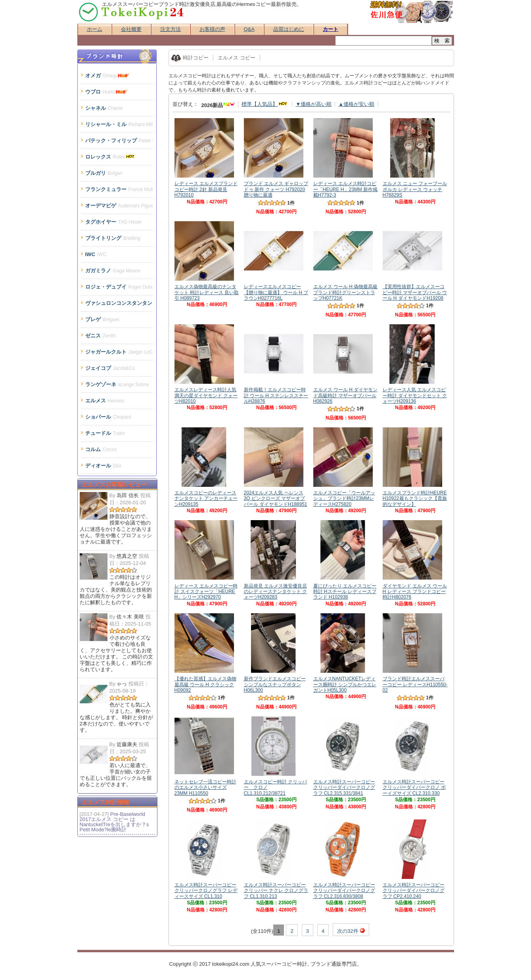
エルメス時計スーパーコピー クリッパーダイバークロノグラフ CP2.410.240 (414, 888)
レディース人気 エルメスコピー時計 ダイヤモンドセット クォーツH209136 (415, 393)
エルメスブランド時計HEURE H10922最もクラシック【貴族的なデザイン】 (415, 496)
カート (331, 29)
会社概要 (131, 29)
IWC (96, 254)
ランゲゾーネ (117, 384)
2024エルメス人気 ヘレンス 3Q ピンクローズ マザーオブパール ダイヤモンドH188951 (276, 496)
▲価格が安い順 (356, 104)
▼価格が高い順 (313, 104)
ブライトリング (113, 238)
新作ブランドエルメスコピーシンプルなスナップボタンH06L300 (275, 682)
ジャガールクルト (119, 352)
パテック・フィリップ (119, 141)
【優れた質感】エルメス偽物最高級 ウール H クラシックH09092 (205, 682)
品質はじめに (289, 29)
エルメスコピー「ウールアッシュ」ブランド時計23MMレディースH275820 (344, 496)
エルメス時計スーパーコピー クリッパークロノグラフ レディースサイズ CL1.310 (206, 888)
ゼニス (101, 336)
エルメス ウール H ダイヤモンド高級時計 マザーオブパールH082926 (346, 393)
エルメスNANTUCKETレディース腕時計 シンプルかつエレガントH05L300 (345, 682)
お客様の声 (212, 29)
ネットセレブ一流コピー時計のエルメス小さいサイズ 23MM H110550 (205, 785)
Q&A (249, 29)
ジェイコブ (110, 368)
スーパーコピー (279, 964)
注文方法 (171, 29)
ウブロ (107, 92)
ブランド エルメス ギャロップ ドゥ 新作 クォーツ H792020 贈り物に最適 (276, 187)
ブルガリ (104, 173)
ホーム (95, 29)
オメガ (108, 76)
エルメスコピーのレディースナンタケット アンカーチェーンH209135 (206, 496)
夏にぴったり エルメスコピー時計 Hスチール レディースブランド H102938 (345, 589)
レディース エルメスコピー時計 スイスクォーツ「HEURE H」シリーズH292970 (206, 589)
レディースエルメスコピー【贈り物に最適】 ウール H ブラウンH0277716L (276, 290)
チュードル (105, 433)
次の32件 (351, 931)
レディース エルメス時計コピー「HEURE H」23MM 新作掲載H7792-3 (346, 187)
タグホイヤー (114, 222)
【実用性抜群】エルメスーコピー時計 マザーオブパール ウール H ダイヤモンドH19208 (415, 290)
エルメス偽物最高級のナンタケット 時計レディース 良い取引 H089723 (207, 290)
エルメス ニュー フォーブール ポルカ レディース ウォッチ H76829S (415, 187)
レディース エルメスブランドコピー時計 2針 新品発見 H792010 (206, 187)
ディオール (104, 466)
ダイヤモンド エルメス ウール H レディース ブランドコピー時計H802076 (415, 589)
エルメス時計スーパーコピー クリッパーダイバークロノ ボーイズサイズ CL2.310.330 (414, 785)
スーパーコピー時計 (132, 12)
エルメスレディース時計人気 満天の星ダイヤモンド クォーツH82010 (206, 393)
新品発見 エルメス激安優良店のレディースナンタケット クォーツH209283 (275, 589)
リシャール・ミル (119, 124)
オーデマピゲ (119, 206)
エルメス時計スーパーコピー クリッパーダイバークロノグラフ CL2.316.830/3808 (344, 888)
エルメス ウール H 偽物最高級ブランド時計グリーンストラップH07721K (346, 290)
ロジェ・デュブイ (119, 287)
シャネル (104, 108)
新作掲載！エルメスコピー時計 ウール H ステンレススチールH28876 (276, 393)
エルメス (105, 401)
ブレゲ (102, 319)
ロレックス (111, 157)
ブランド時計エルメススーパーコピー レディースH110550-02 (415, 682)
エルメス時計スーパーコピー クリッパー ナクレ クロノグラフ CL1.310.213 (276, 888)
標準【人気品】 (265, 104)
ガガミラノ (113, 271)
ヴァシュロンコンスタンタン (119, 303)
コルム (101, 449)
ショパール (108, 417)
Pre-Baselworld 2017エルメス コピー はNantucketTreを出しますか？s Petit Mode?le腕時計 (114, 822)
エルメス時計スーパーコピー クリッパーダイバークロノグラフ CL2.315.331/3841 (344, 785)
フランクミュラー (119, 189)
